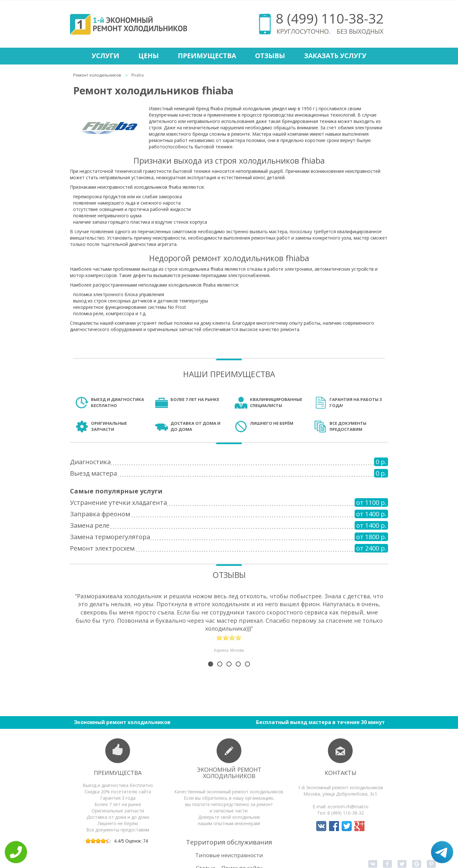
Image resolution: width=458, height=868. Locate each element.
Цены (149, 56)
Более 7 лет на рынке (195, 399)
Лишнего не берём (272, 423)
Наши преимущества (229, 374)
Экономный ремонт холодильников (229, 773)
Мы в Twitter (347, 826)
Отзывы (270, 56)
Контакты (340, 773)
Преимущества (207, 56)
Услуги (105, 56)
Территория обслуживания (229, 842)
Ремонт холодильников (97, 75)
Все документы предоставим (348, 426)
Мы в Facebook (334, 826)
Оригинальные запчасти (109, 426)
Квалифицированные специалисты (276, 402)
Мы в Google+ (359, 826)
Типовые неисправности (229, 855)
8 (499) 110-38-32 (330, 18)
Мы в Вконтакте (321, 826)
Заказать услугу (335, 56)
